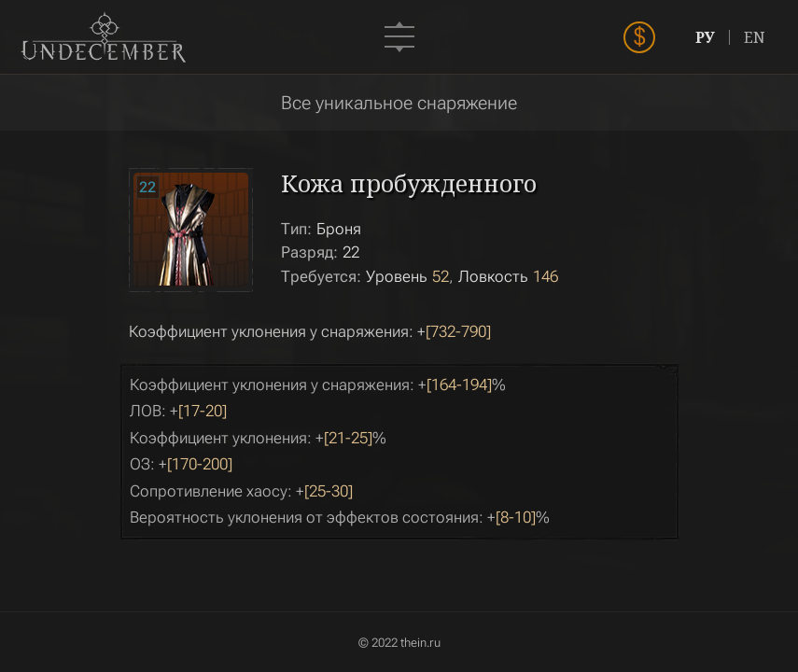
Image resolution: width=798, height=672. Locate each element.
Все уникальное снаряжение (399, 103)
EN (755, 37)
